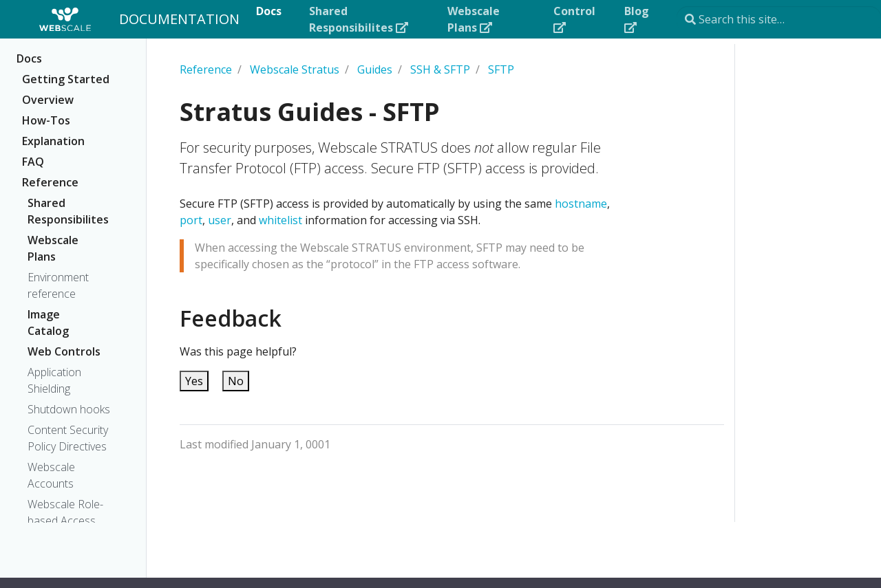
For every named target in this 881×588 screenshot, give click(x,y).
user (220, 220)
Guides (375, 69)
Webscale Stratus (295, 69)
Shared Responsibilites (67, 211)
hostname (581, 204)
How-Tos (46, 120)
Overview (48, 100)
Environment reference (58, 285)
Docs (29, 58)
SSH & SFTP (440, 69)
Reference (50, 182)
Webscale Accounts (51, 475)
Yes (194, 381)
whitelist (280, 220)
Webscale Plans (53, 248)
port (191, 220)
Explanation (53, 141)
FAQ (33, 162)
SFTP (501, 69)
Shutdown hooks (69, 409)
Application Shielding (54, 380)
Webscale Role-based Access (65, 512)
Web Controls (64, 351)
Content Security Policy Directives (68, 438)
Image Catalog (48, 323)
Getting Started (66, 79)
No (236, 381)
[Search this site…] (779, 19)
